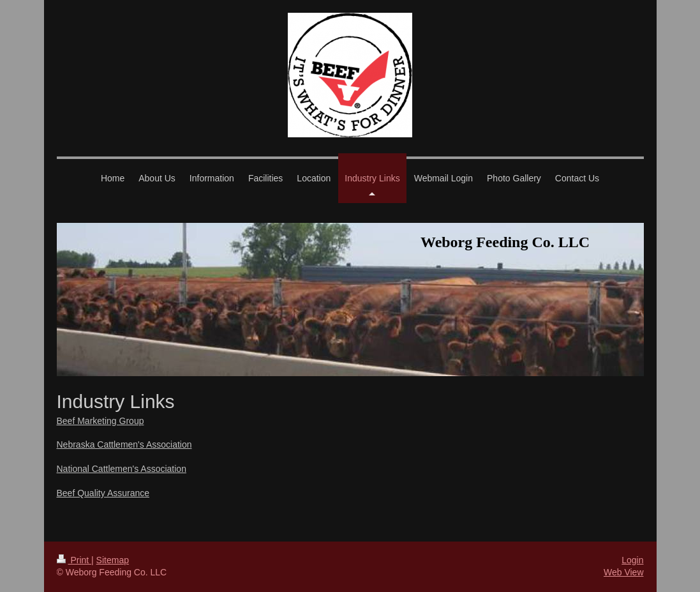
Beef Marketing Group (101, 421)
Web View (624, 572)
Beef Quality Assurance (103, 493)
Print (74, 560)
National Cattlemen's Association (122, 469)
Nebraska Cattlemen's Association (124, 444)
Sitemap (113, 560)
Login (632, 560)
